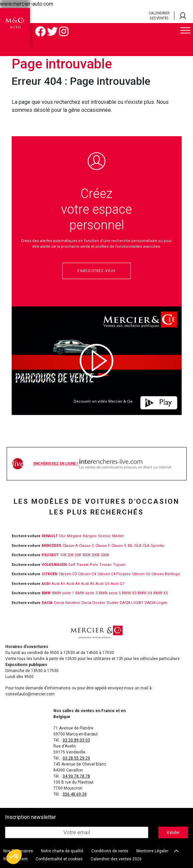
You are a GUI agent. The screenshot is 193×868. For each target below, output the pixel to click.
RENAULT (50, 536)
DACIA (47, 603)
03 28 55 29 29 (76, 758)
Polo (94, 565)
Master (118, 536)
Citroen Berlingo (166, 574)
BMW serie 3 (86, 593)
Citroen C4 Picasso (114, 574)
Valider (173, 833)
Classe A (70, 546)
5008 (105, 555)
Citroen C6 (141, 574)
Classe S (119, 546)
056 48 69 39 (75, 794)
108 (63, 555)
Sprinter (158, 546)
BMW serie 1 (63, 593)
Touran (105, 565)
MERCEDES (51, 546)
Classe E (103, 546)
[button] (14, 857)
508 (78, 555)
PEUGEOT (50, 555)
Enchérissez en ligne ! (102, 464)
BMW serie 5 (110, 593)
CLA (146, 546)
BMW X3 (129, 593)
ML (130, 546)
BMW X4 (145, 593)
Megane (74, 536)
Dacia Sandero (67, 603)
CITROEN (49, 574)
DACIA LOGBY (131, 603)
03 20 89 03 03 (76, 740)
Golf (72, 565)
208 (70, 555)
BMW (46, 593)
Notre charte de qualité (62, 851)
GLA (138, 546)
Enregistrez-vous (96, 271)
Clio (62, 536)
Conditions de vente (110, 851)
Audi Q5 (102, 584)
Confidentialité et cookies (59, 859)
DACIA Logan (156, 603)
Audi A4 (73, 584)
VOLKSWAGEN (54, 565)
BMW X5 (160, 593)
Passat (82, 565)
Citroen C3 (68, 574)
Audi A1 (58, 584)
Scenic (104, 536)
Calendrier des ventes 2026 (116, 859)
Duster (112, 603)
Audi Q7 (117, 584)
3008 (86, 555)
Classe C (86, 546)
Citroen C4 (87, 574)
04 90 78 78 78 (76, 776)
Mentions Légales (153, 851)
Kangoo (90, 536)
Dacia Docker (93, 603)
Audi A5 (88, 584)
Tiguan (119, 565)
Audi (46, 584)
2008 (95, 555)
